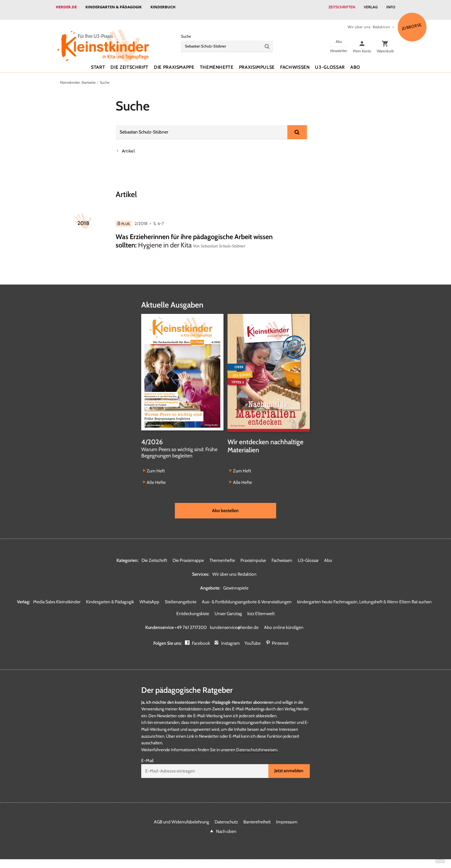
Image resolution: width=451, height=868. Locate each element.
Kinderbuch (163, 7)
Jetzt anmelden (289, 765)
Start (98, 61)
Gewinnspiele (236, 582)
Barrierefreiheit (257, 816)
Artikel (128, 145)
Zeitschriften (342, 7)
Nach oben (226, 826)
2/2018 (141, 218)
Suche (186, 30)
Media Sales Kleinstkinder (57, 596)
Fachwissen (295, 61)
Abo (355, 61)
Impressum (287, 816)
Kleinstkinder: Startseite (78, 77)
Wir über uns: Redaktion (369, 21)
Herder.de (66, 7)
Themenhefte (217, 61)
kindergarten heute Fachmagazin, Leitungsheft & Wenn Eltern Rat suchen (364, 596)
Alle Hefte (156, 477)
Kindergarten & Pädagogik (114, 7)
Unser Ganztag (228, 608)
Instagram (231, 637)
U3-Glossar (330, 61)
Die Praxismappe (174, 61)
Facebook (201, 637)
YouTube (253, 637)
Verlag (371, 7)
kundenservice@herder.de (234, 622)
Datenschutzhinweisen (257, 744)
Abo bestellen (225, 505)
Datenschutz (226, 816)
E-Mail (147, 755)
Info (391, 7)
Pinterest (280, 637)
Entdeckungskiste (193, 608)
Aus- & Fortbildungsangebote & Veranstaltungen (247, 596)
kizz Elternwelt (261, 608)
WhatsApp (149, 596)
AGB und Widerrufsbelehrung (181, 816)
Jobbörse (412, 21)
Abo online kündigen (284, 622)
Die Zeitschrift (129, 61)
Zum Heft (156, 465)
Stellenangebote (181, 596)
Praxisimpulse (257, 61)
